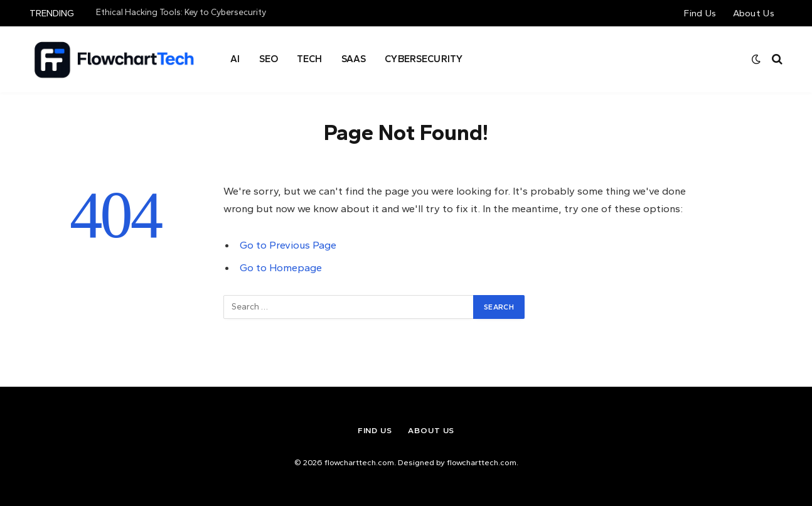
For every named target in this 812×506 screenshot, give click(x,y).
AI (235, 59)
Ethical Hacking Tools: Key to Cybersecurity (181, 12)
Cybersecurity (424, 59)
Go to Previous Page (288, 245)
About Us (754, 13)
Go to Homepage (281, 267)
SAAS (354, 59)
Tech (310, 59)
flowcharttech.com (482, 462)
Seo (269, 59)
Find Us (700, 13)
